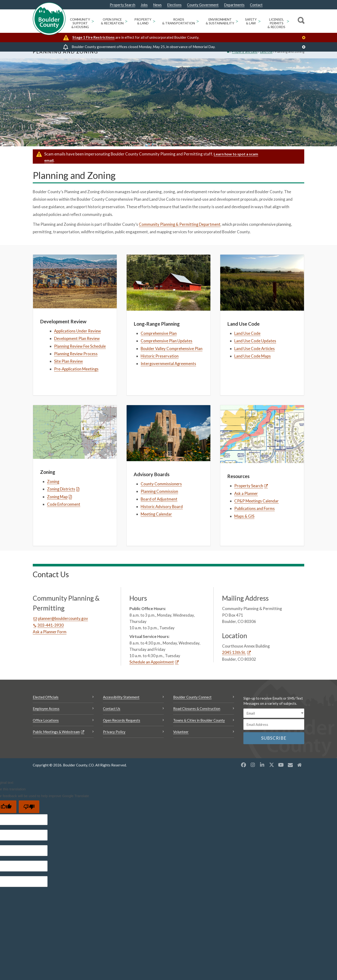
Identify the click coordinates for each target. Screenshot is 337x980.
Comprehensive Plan (159, 341)
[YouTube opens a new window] (281, 773)
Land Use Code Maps (253, 364)
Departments (234, 5)
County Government (203, 5)
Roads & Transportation (179, 21)
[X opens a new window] (271, 773)
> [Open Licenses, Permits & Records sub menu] (288, 21)
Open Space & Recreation (112, 21)
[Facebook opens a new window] (243, 773)
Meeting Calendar (156, 522)
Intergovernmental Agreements (169, 371)
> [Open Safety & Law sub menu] (259, 21)
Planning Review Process (76, 361)
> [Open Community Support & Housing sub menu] (93, 21)
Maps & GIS (244, 524)
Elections (174, 5)
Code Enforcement (64, 512)
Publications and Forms (255, 516)
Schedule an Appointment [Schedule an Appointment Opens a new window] (152, 670)
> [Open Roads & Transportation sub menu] (198, 21)
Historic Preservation (160, 364)
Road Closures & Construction (197, 716)
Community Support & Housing (80, 23)
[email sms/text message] (274, 721)
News (157, 5)
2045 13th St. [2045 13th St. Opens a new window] (234, 660)
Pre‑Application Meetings (77, 376)
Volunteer (181, 739)
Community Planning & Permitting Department (180, 232)
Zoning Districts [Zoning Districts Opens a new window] (61, 497)
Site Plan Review (68, 369)
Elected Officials (46, 705)
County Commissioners (161, 492)
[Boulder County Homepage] (49, 19)
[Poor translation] (29, 814)
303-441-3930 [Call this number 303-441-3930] (51, 633)
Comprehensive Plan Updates (167, 349)
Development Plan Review (77, 346)
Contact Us (112, 716)
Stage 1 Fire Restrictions (93, 37)
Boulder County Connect (192, 705)
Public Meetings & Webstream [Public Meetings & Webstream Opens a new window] (56, 739)
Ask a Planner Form (50, 639)
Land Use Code (247, 341)
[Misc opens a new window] (290, 773)
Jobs (144, 5)
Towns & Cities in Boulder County (199, 728)
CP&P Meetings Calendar (257, 509)
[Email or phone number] (274, 732)
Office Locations (46, 728)
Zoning (53, 489)
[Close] (305, 38)
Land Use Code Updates (255, 349)
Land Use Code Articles (255, 356)
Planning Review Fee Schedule (80, 354)
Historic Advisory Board (162, 514)
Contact (256, 5)
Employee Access (46, 716)
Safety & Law (251, 21)
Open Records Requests (122, 728)
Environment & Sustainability (220, 21)
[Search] (300, 21)
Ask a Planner (246, 501)
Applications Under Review (78, 339)
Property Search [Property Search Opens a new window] (123, 5)
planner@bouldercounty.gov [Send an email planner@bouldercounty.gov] (63, 626)
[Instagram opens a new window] (253, 773)
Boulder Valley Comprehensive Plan (172, 356)
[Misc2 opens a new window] (300, 773)
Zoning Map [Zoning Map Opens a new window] (57, 504)
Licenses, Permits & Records (276, 23)
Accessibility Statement (121, 705)
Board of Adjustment (159, 507)
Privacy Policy (114, 739)
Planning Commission (159, 499)
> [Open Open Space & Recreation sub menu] (126, 21)
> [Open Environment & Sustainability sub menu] (237, 21)
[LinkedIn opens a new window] (262, 773)
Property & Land (143, 21)
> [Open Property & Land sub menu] (154, 21)
